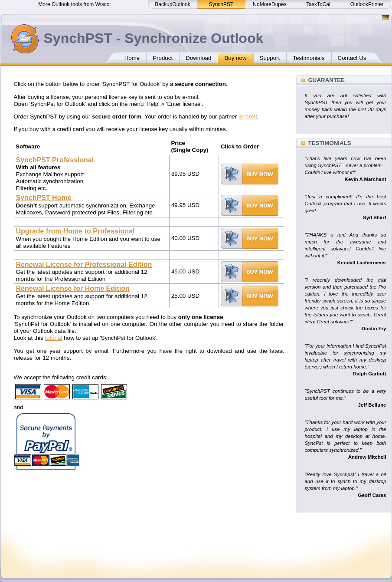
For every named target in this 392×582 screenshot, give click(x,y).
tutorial (53, 338)
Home (132, 58)
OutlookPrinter (367, 4)
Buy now (235, 58)
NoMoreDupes (269, 4)
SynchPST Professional (55, 160)
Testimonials (309, 58)
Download (198, 58)
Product (163, 58)
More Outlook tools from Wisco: (74, 4)
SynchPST (221, 4)
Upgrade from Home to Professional (75, 231)
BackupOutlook (172, 4)
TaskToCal (318, 4)
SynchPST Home (44, 198)
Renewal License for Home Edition (73, 288)
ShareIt (248, 117)
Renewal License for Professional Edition (84, 265)
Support (270, 58)
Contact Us (352, 58)
